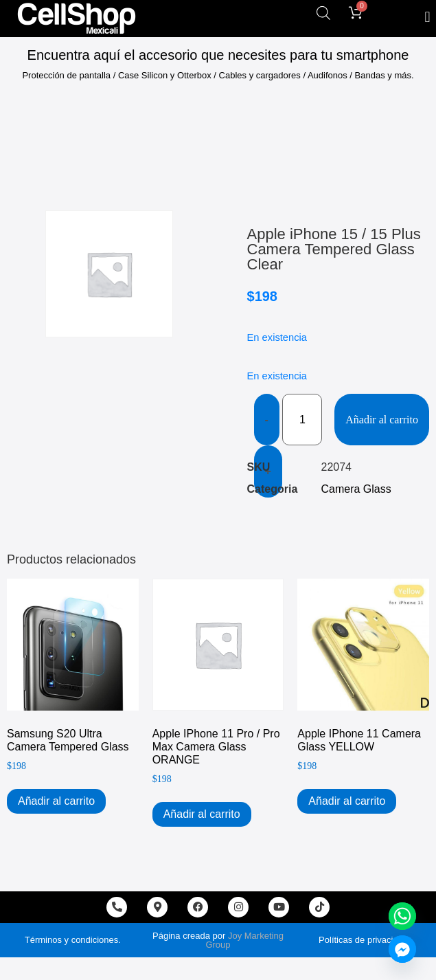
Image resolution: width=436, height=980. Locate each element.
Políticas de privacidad (363, 940)
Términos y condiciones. (73, 940)
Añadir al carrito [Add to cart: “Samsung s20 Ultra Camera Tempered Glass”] (56, 801)
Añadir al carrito (382, 420)
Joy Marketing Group (244, 940)
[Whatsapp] (402, 916)
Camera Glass (356, 489)
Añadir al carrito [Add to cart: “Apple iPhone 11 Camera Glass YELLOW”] (347, 801)
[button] (427, 17)
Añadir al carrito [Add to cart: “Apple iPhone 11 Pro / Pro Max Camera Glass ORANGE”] (202, 814)
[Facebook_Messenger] (402, 949)
